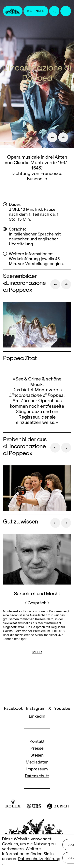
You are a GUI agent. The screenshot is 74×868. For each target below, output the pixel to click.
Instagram (36, 708)
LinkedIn (37, 716)
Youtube (62, 708)
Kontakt (37, 741)
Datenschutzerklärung (39, 859)
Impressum (37, 769)
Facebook (14, 708)
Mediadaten (37, 762)
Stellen (37, 755)
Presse (37, 748)
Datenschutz (37, 776)
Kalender (36, 11)
